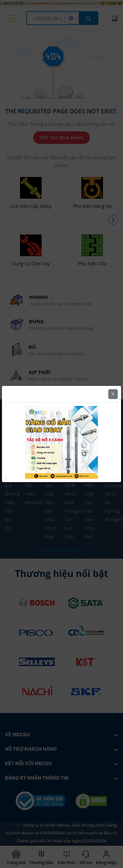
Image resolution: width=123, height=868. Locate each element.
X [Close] (113, 394)
